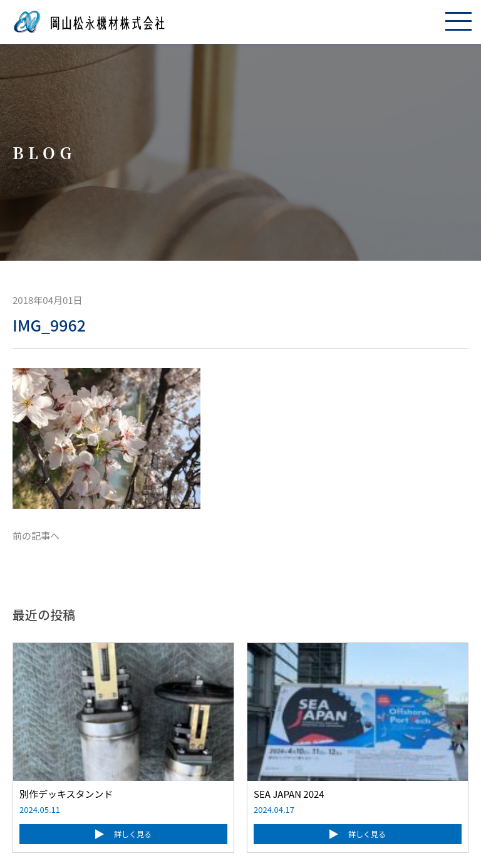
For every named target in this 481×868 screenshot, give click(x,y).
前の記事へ (36, 536)
